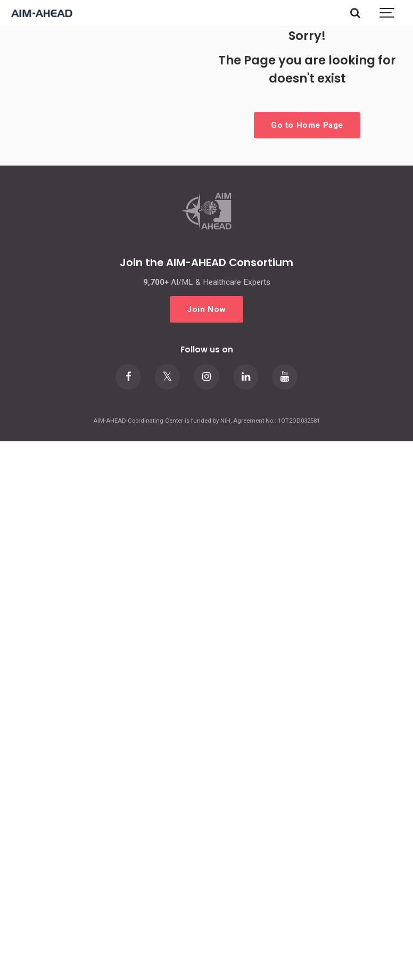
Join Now (206, 309)
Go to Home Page (307, 125)
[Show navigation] (387, 13)
